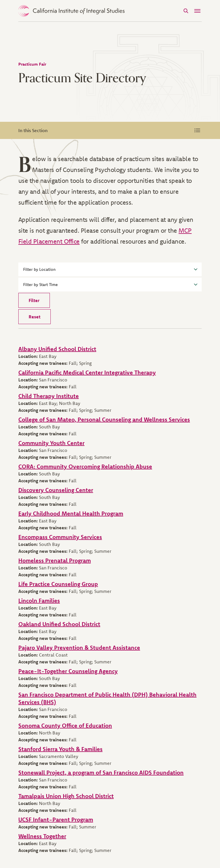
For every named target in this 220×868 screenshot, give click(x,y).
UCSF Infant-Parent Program (56, 819)
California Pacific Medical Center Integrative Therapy (87, 372)
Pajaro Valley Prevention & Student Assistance (79, 647)
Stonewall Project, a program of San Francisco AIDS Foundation (101, 772)
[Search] (186, 11)
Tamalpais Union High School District (66, 796)
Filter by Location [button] (110, 269)
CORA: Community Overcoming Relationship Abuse (85, 466)
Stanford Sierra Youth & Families (60, 749)
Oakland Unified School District (59, 624)
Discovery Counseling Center (56, 490)
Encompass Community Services (60, 537)
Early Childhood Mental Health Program (71, 513)
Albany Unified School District (57, 349)
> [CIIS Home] (71, 11)
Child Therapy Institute (49, 396)
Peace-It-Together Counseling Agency (68, 671)
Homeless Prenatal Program (55, 560)
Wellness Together (42, 836)
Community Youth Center (51, 443)
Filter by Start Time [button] (110, 285)
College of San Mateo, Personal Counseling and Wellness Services (104, 419)
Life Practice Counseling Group (58, 584)
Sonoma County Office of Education (65, 725)
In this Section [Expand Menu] (110, 130)
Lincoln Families (39, 600)
